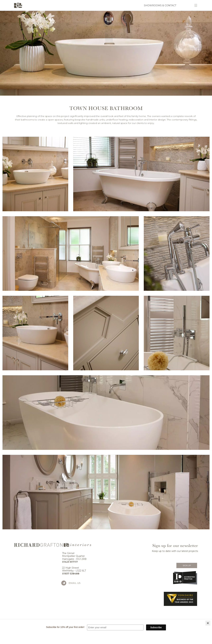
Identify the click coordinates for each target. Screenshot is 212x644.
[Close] (208, 623)
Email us (75, 583)
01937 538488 (71, 574)
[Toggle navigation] (196, 5)
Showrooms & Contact (160, 5)
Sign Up (187, 565)
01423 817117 (70, 562)
